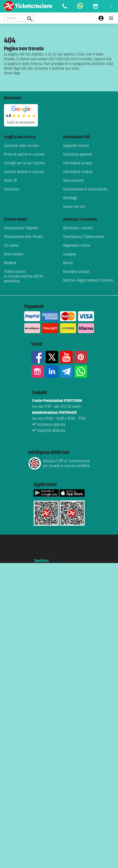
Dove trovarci (14, 254)
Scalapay (70, 254)
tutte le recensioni (21, 122)
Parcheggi (70, 198)
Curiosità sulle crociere (21, 146)
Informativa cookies (78, 172)
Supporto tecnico (76, 146)
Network (10, 263)
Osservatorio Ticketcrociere (84, 237)
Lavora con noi (74, 207)
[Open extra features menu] (19, 18)
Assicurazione (73, 180)
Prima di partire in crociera (24, 154)
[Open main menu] (111, 18)
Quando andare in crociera (24, 172)
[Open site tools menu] (111, 6)
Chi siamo (11, 245)
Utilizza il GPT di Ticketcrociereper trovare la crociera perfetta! (59, 463)
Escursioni (12, 189)
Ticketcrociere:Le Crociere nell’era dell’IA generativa (23, 276)
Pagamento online (77, 245)
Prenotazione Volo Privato (24, 237)
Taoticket (42, 561)
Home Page (12, 73)
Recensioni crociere (78, 228)
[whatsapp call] (80, 6)
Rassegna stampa (76, 272)
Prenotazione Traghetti (21, 228)
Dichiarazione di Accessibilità (85, 189)
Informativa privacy (77, 163)
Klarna (68, 263)
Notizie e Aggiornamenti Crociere (88, 280)
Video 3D (10, 180)
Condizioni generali (78, 154)
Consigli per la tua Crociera (24, 163)
